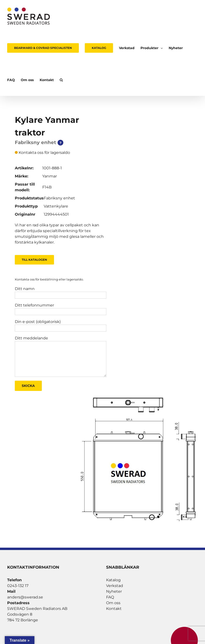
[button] (61, 80)
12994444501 (56, 214)
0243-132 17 (18, 586)
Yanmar (50, 176)
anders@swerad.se (25, 597)
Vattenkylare (56, 206)
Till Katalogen (34, 260)
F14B (47, 187)
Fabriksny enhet (59, 198)
